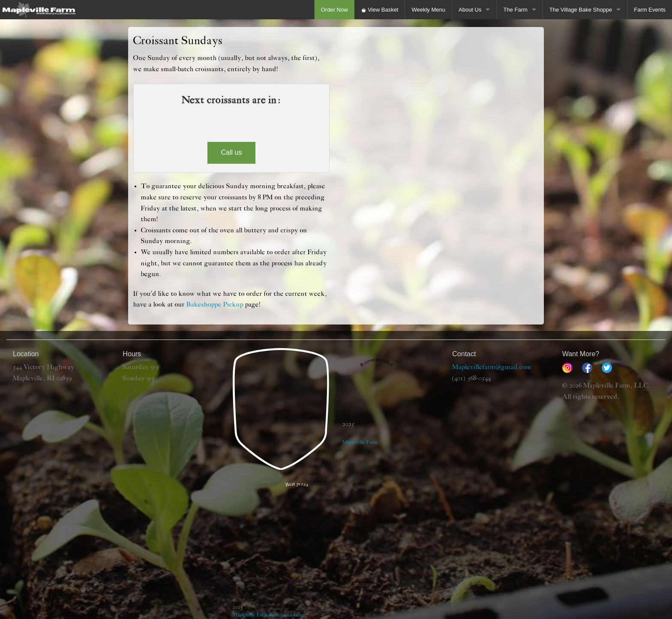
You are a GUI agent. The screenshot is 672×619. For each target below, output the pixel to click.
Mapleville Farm (250, 615)
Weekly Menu (428, 10)
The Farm (515, 10)
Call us (232, 152)
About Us (470, 10)
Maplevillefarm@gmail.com (492, 367)
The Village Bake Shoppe (581, 10)
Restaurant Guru (287, 615)
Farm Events (650, 10)
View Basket (380, 10)
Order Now (334, 10)
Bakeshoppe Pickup (215, 305)
